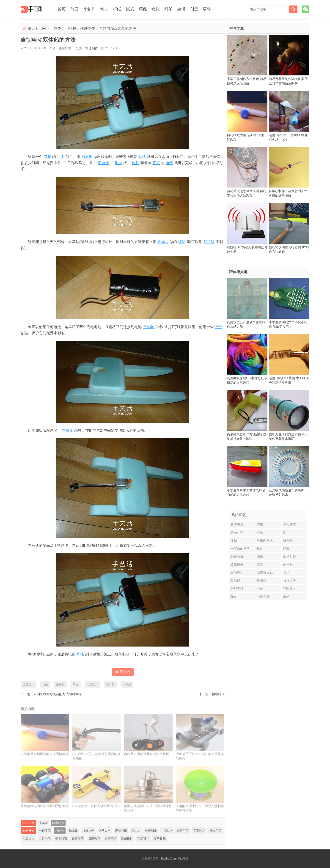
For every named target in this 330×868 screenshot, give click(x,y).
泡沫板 (87, 157)
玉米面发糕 (265, 541)
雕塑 (168, 9)
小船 (45, 685)
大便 (260, 589)
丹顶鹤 (261, 581)
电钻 (286, 597)
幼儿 (104, 9)
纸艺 (130, 9)
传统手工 (215, 831)
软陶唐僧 (237, 565)
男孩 (260, 533)
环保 (143, 9)
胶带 (218, 327)
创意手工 (183, 831)
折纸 (117, 9)
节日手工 (45, 831)
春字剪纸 (237, 525)
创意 (194, 9)
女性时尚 (45, 839)
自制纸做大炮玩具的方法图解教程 (58, 694)
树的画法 (237, 573)
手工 (61, 157)
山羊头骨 (289, 557)
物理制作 (88, 29)
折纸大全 (88, 831)
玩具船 (110, 685)
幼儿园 (73, 831)
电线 (169, 163)
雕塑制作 (151, 831)
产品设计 (143, 839)
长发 (260, 549)
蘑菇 (260, 525)
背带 (260, 565)
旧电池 (103, 163)
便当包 (288, 565)
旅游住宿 (237, 533)
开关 (156, 163)
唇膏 (286, 549)
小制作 (89, 9)
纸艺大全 (104, 831)
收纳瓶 (235, 581)
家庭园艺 (78, 839)
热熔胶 (68, 430)
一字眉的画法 (240, 549)
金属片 (163, 242)
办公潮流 (289, 525)
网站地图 (183, 859)
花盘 (234, 597)
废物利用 (121, 831)
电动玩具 (92, 685)
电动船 (127, 685)
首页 (62, 9)
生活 (181, 9)
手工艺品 (199, 831)
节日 (74, 9)
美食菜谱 (61, 839)
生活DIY (167, 831)
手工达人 (28, 839)
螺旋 (182, 242)
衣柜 (286, 573)
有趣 (47, 157)
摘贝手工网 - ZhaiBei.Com (160, 859)
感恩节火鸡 (265, 573)
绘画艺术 (110, 839)
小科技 (71, 29)
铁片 (135, 163)
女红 (156, 9)
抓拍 (234, 541)
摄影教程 (94, 839)
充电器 (148, 327)
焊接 (80, 654)
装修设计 (127, 839)
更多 (207, 9)
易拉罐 (209, 242)
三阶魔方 (289, 589)
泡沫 (118, 163)
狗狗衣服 (237, 557)
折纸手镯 (237, 589)
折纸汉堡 (289, 581)
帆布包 (288, 541)
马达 (142, 157)
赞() (123, 672)
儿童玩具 (28, 685)
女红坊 (136, 831)
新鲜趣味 (160, 839)
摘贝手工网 (37, 29)
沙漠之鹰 (263, 597)
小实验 (43, 823)
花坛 (260, 557)
